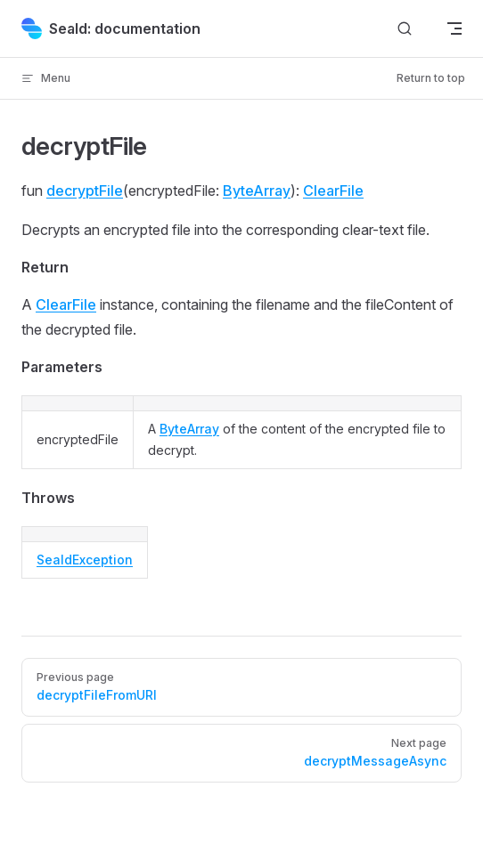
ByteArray (257, 191)
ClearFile (333, 191)
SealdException (85, 560)
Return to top (431, 78)
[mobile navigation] (454, 28)
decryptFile (85, 191)
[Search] (405, 29)
